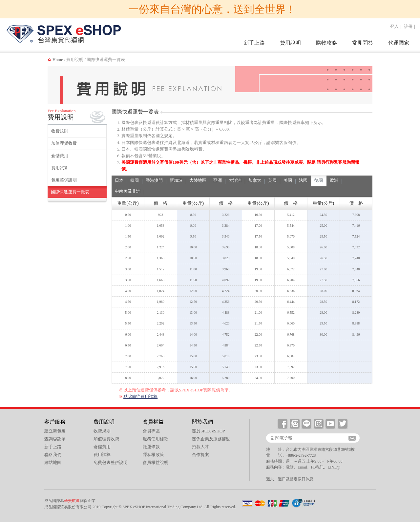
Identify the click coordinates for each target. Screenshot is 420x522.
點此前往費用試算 (140, 397)
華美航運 (72, 501)
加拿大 (255, 180)
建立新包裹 (55, 431)
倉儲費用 (60, 156)
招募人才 (200, 447)
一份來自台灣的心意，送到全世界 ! (210, 9)
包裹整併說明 (64, 180)
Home (58, 60)
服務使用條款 (156, 439)
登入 (394, 26)
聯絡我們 (53, 455)
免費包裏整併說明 (111, 462)
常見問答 (363, 43)
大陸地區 (198, 180)
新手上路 (254, 43)
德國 (319, 180)
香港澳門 (154, 180)
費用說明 (290, 43)
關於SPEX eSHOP (209, 431)
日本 (119, 180)
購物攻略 (326, 43)
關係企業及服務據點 (211, 439)
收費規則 (60, 131)
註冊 (408, 26)
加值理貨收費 (64, 143)
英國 (272, 180)
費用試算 (60, 168)
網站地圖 (53, 462)
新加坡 (176, 180)
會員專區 (151, 431)
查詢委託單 (55, 439)
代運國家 (399, 43)
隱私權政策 (153, 455)
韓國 (135, 180)
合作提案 (200, 455)
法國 (303, 180)
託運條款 (151, 447)
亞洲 (218, 180)
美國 (288, 180)
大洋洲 (235, 180)
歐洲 (334, 180)
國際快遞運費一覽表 (70, 192)
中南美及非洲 (128, 191)
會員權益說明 (156, 462)
